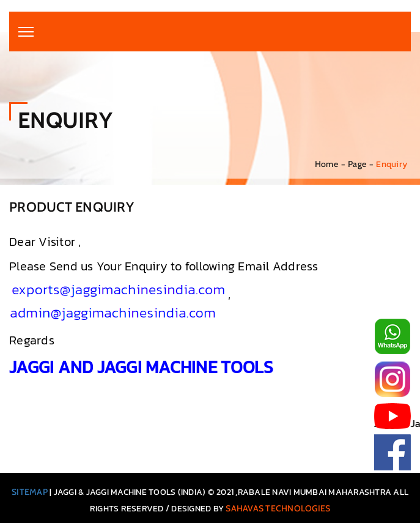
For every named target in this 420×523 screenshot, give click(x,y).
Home (326, 164)
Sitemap (30, 492)
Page (357, 164)
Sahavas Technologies (278, 508)
